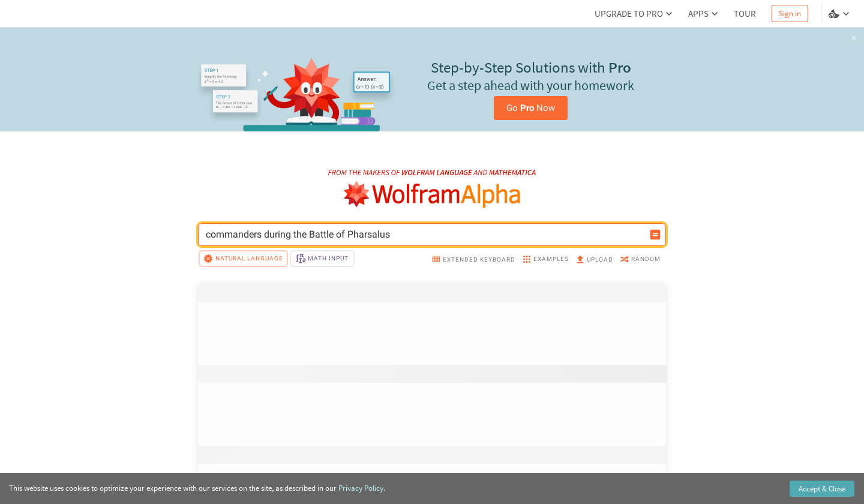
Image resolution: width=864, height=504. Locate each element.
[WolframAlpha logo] (432, 195)
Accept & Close (822, 489)
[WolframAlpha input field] (424, 235)
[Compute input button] (655, 235)
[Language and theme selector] (840, 14)
